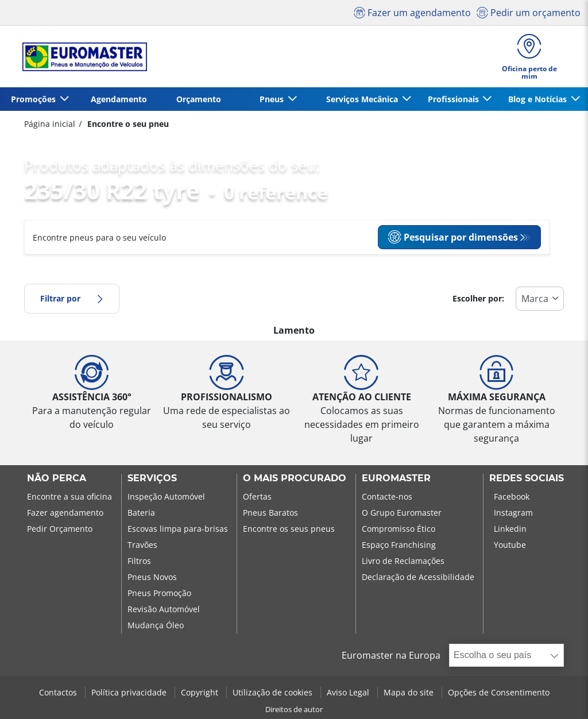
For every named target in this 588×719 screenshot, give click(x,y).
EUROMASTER (396, 478)
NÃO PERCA (57, 478)
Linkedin (510, 529)
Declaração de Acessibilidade (418, 577)
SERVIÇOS (152, 478)
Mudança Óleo (156, 625)
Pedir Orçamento (60, 529)
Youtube (510, 545)
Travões (142, 545)
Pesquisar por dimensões (453, 237)
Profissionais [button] (454, 99)
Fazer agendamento (65, 513)
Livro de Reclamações (403, 561)
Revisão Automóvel (164, 609)
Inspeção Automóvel (166, 496)
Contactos (59, 692)
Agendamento (119, 99)
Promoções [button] (34, 99)
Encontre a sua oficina (69, 496)
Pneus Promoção (159, 593)
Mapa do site (410, 692)
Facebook (512, 496)
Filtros (139, 561)
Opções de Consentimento (499, 692)
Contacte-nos (387, 496)
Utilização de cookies (274, 692)
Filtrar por (72, 298)
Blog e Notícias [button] (539, 99)
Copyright (201, 692)
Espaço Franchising (399, 545)
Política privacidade (130, 692)
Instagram (513, 513)
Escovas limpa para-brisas (178, 529)
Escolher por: (478, 298)
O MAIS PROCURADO (295, 478)
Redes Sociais (527, 478)
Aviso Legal (349, 692)
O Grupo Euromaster (402, 513)
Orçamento (199, 99)
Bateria (141, 513)
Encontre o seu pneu (127, 124)
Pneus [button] (273, 99)
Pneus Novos (152, 577)
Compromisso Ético (399, 529)
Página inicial (50, 124)
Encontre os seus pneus (289, 529)
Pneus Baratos (270, 513)
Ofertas (257, 496)
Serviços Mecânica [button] (363, 99)
